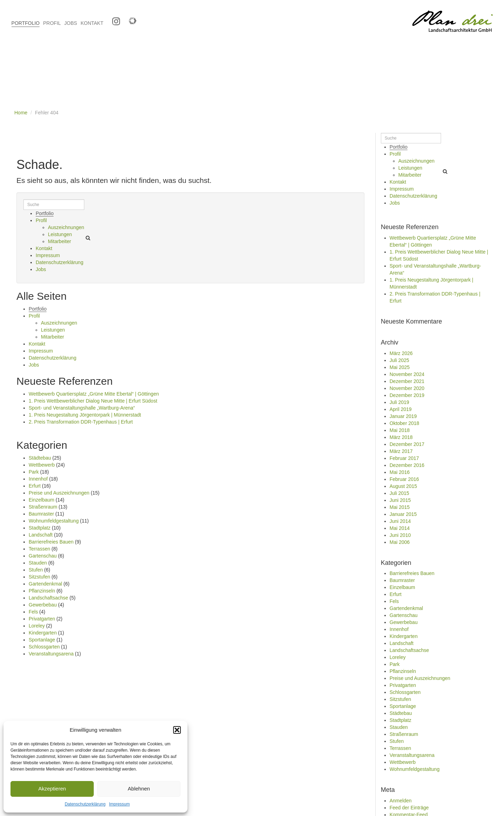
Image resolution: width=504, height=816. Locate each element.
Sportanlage (42, 640)
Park (34, 472)
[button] (177, 730)
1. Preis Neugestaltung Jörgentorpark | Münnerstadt (85, 415)
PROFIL (52, 23)
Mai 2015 (400, 507)
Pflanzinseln (42, 591)
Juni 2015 (400, 500)
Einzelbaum (41, 500)
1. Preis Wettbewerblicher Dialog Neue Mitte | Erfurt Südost (93, 401)
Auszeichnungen (66, 227)
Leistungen (60, 234)
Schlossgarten (44, 647)
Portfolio (45, 213)
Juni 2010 (400, 535)
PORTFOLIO (26, 23)
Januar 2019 (403, 416)
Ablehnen (139, 789)
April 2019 (401, 409)
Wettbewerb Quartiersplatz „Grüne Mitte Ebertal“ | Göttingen (94, 394)
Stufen (36, 570)
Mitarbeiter (59, 241)
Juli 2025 (399, 360)
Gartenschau (43, 556)
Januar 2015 (403, 514)
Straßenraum (43, 507)
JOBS (71, 23)
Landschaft (41, 535)
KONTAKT (92, 23)
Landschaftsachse (48, 598)
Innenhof (38, 479)
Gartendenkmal (45, 584)
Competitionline (130, 19)
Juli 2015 (399, 493)
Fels (33, 612)
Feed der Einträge (409, 808)
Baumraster (41, 514)
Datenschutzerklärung (85, 804)
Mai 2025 (400, 367)
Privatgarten (42, 619)
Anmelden (401, 801)
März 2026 (401, 353)
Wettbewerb (42, 465)
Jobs (41, 269)
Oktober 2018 (404, 423)
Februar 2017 (404, 458)
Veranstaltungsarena (51, 654)
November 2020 (407, 388)
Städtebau (40, 458)
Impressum (119, 804)
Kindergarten (43, 633)
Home (21, 113)
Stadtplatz (40, 528)
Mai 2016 (400, 472)
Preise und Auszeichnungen (59, 493)
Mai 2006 (400, 542)
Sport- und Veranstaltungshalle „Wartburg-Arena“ (82, 408)
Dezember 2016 (407, 465)
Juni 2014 (400, 521)
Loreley (37, 626)
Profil (41, 220)
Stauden (38, 563)
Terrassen (39, 549)
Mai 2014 (400, 528)
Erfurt (35, 486)
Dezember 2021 (407, 381)
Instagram (113, 19)
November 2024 (407, 374)
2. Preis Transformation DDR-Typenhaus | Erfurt (81, 422)
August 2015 (403, 486)
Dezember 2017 (407, 444)
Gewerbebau (43, 605)
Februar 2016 (404, 479)
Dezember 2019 (407, 395)
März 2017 (401, 451)
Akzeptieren (52, 789)
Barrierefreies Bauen (51, 542)
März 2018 (401, 437)
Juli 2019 (399, 402)
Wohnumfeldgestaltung (54, 521)
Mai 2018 (400, 430)
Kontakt (44, 248)
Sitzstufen (39, 577)
